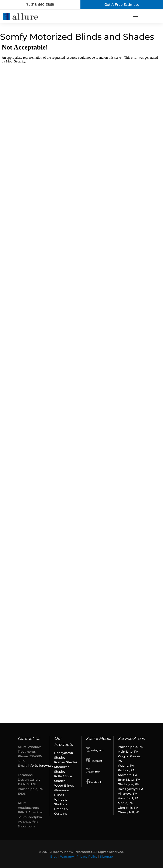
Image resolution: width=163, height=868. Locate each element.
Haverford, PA (129, 798)
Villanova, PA (128, 794)
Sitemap (106, 857)
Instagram (95, 749)
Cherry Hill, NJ (129, 812)
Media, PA (125, 803)
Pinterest (94, 760)
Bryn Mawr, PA (129, 780)
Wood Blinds (64, 786)
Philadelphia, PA (130, 747)
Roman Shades (66, 762)
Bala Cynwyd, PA (131, 789)
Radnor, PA (126, 770)
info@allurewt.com (42, 766)
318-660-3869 (40, 5)
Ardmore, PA (127, 775)
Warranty (67, 857)
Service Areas (131, 738)
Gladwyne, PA (128, 784)
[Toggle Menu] (135, 17)
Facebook (94, 781)
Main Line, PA (128, 752)
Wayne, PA (126, 766)
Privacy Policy (87, 857)
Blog (54, 857)
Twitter (93, 771)
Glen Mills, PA (128, 808)
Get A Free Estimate (122, 5)
